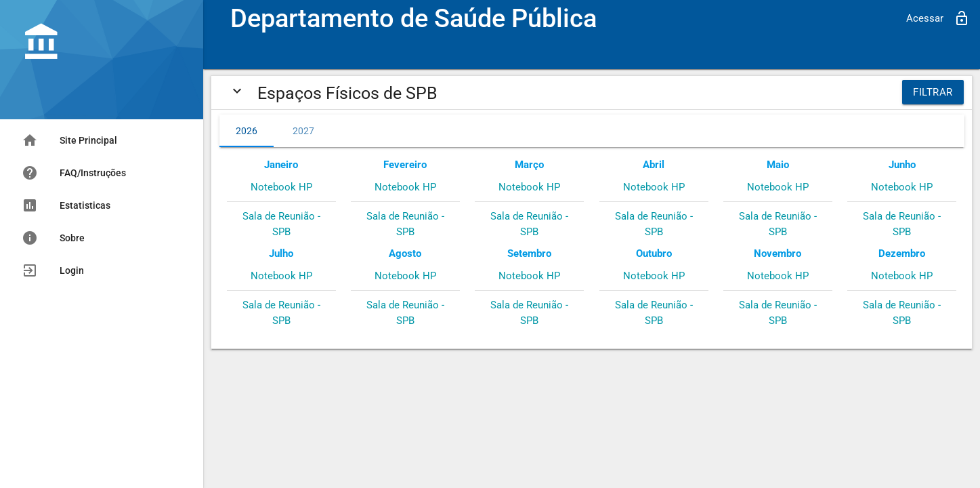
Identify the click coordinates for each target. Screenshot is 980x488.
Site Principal (69, 140)
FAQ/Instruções (74, 173)
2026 (247, 131)
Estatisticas (66, 205)
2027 (303, 131)
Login (53, 270)
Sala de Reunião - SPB (281, 224)
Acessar (938, 18)
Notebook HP (281, 187)
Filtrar (933, 92)
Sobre (53, 238)
